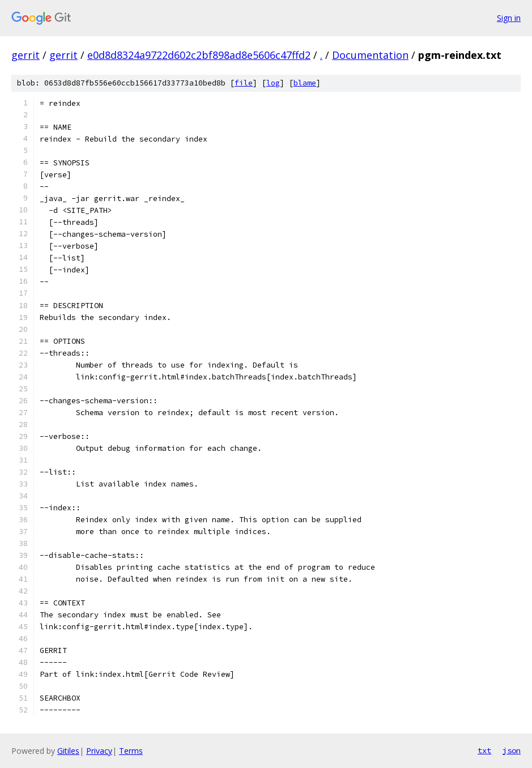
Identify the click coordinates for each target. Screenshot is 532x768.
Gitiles (68, 751)
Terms (131, 751)
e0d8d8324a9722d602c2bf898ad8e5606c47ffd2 (199, 55)
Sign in (509, 18)
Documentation (370, 55)
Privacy (99, 751)
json (512, 750)
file (244, 83)
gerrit (25, 55)
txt (484, 750)
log (273, 83)
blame (305, 83)
